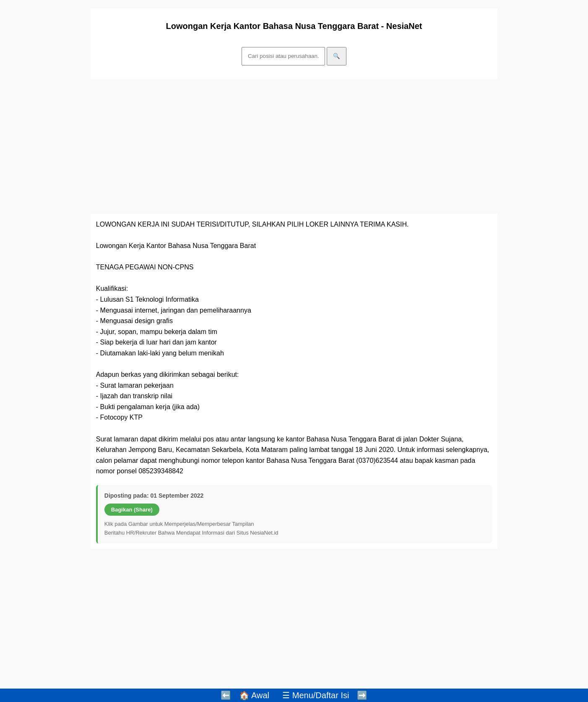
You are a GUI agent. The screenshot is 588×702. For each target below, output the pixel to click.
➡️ (362, 695)
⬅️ (226, 695)
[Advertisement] (294, 146)
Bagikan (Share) (132, 510)
